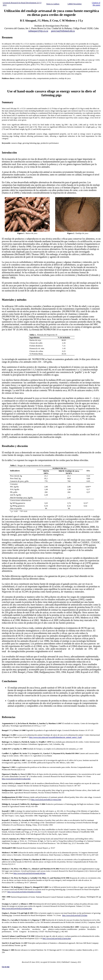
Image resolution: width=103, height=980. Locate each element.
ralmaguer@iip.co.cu (38, 31)
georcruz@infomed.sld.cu (63, 31)
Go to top (6, 967)
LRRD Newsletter (75, 4)
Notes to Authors (53, 4)
